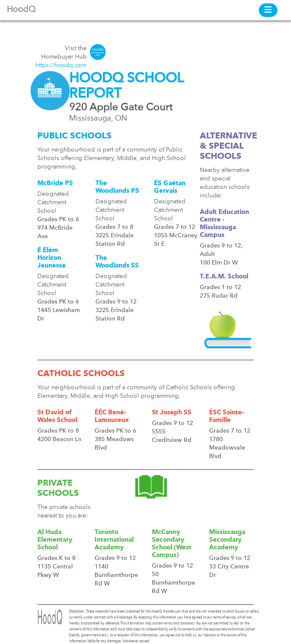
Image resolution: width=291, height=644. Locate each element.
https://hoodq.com (61, 65)
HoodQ (21, 10)
